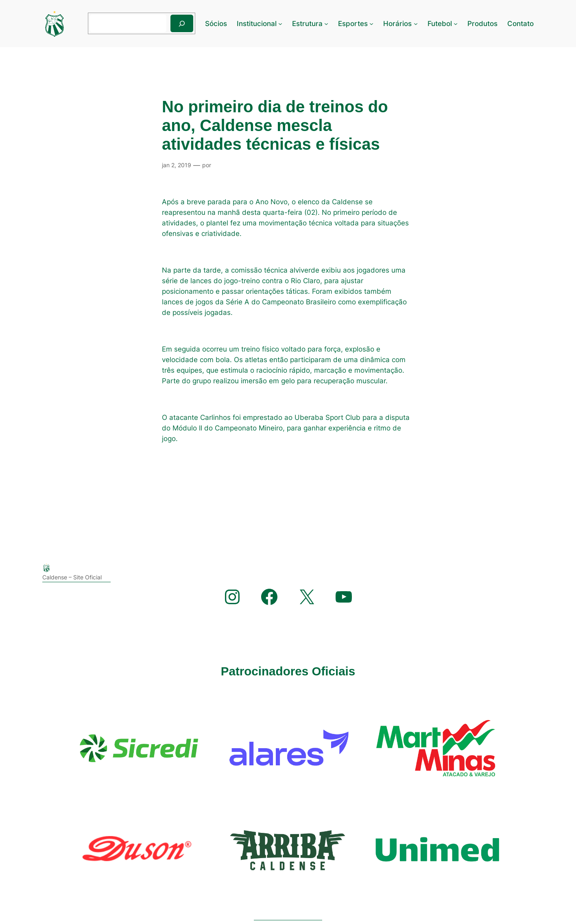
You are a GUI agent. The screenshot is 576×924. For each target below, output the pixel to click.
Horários (397, 24)
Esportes (353, 24)
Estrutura (307, 24)
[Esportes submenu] (371, 24)
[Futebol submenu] (456, 24)
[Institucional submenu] (280, 24)
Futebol (440, 24)
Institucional (257, 24)
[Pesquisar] (182, 23)
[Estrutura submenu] (326, 24)
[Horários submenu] (416, 24)
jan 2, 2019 (177, 165)
